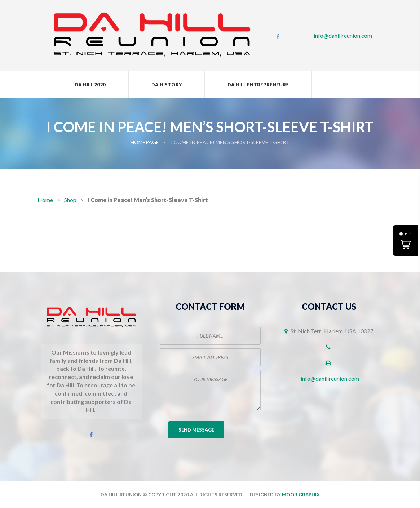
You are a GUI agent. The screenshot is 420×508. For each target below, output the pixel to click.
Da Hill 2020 (90, 85)
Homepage (145, 142)
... (336, 85)
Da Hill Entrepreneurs (258, 85)
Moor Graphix (301, 495)
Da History (167, 85)
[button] (406, 240)
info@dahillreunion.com (343, 35)
